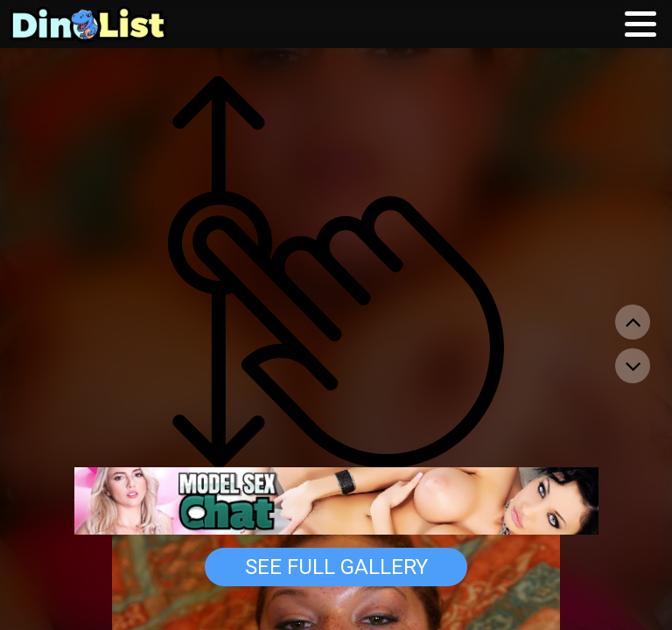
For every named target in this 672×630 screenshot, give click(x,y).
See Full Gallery (336, 567)
